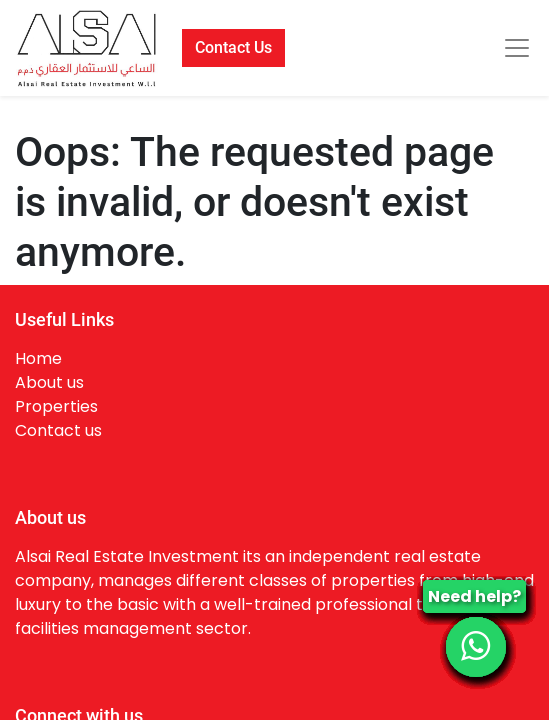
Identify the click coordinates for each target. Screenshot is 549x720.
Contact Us (233, 47)
